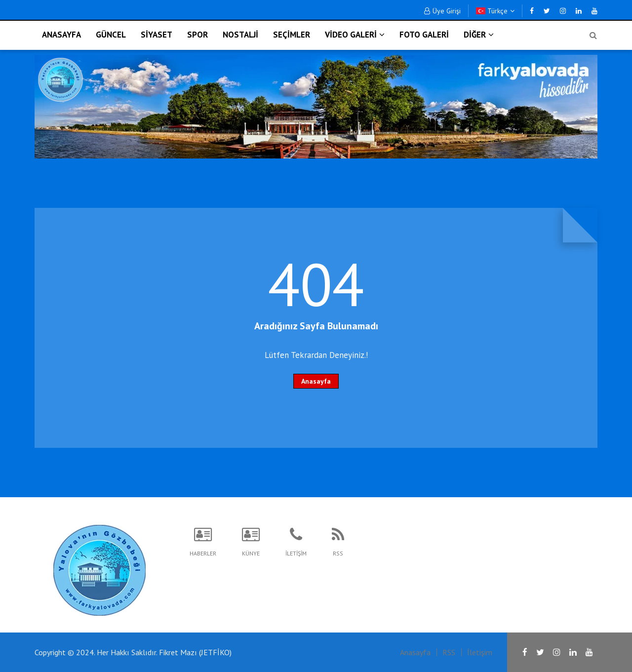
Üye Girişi (442, 11)
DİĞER (479, 35)
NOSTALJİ (240, 35)
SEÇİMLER (292, 35)
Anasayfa (316, 381)
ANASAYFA (61, 35)
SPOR (197, 35)
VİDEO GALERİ (355, 35)
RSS (449, 652)
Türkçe (495, 11)
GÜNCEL (111, 35)
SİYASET (157, 35)
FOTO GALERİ (424, 35)
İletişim (480, 652)
